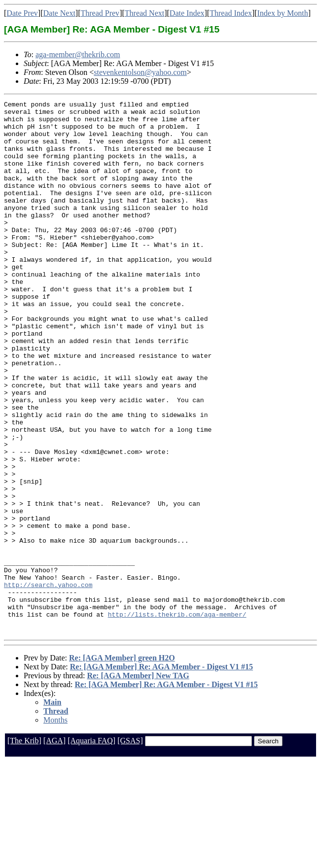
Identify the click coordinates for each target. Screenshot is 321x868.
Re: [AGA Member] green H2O (122, 764)
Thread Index (231, 13)
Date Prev (22, 13)
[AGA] (54, 847)
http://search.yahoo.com (48, 682)
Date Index (187, 13)
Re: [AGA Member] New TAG (138, 782)
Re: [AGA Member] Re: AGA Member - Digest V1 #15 (161, 773)
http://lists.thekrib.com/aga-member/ (177, 718)
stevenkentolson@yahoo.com (140, 72)
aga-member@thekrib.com (78, 54)
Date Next (59, 13)
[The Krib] (24, 847)
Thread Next (144, 13)
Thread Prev (100, 13)
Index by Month (283, 13)
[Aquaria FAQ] (91, 847)
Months (55, 826)
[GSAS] (130, 847)
